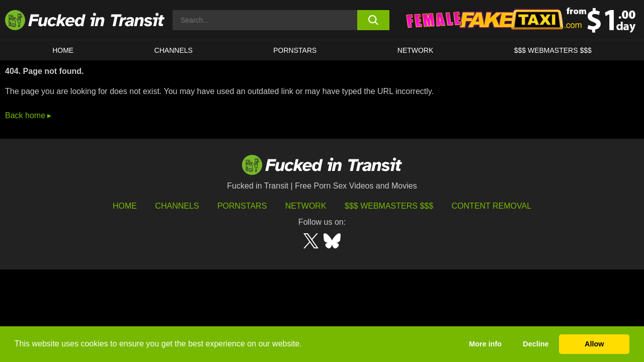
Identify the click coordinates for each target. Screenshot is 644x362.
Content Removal (492, 206)
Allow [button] (594, 344)
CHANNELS (174, 50)
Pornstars (295, 50)
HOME (63, 50)
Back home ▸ (28, 115)
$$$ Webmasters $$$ (389, 206)
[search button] (374, 20)
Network (416, 50)
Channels (177, 206)
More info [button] (485, 344)
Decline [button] (536, 344)
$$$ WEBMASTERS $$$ (553, 50)
